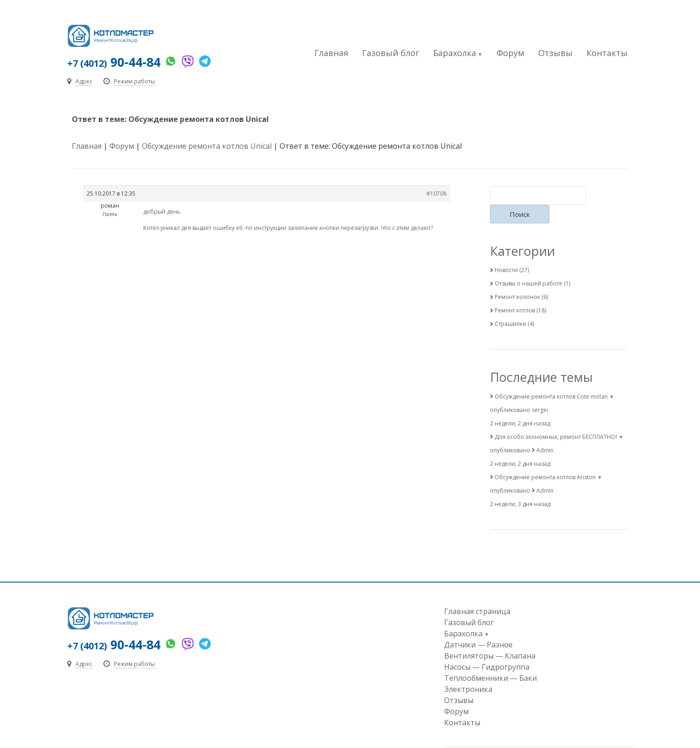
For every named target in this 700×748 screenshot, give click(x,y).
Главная (331, 53)
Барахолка (455, 53)
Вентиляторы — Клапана (490, 638)
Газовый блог (391, 53)
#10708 (436, 194)
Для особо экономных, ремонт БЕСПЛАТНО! (556, 419)
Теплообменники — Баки (490, 660)
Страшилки (510, 306)
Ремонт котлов (515, 293)
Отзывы (555, 53)
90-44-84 (115, 63)
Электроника (468, 672)
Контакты (607, 53)
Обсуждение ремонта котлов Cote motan (551, 379)
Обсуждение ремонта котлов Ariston (545, 460)
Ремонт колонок (517, 279)
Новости (506, 252)
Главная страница (477, 594)
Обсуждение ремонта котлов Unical (207, 147)
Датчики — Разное (478, 627)
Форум (510, 53)
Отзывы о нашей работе (528, 266)
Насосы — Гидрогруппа (487, 649)
